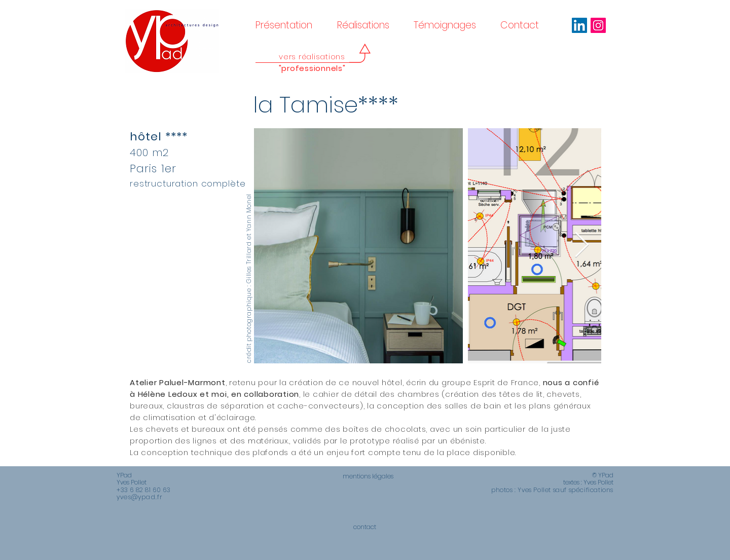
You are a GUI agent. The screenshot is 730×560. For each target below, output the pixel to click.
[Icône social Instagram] (598, 25)
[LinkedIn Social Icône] (579, 25)
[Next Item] (581, 246)
